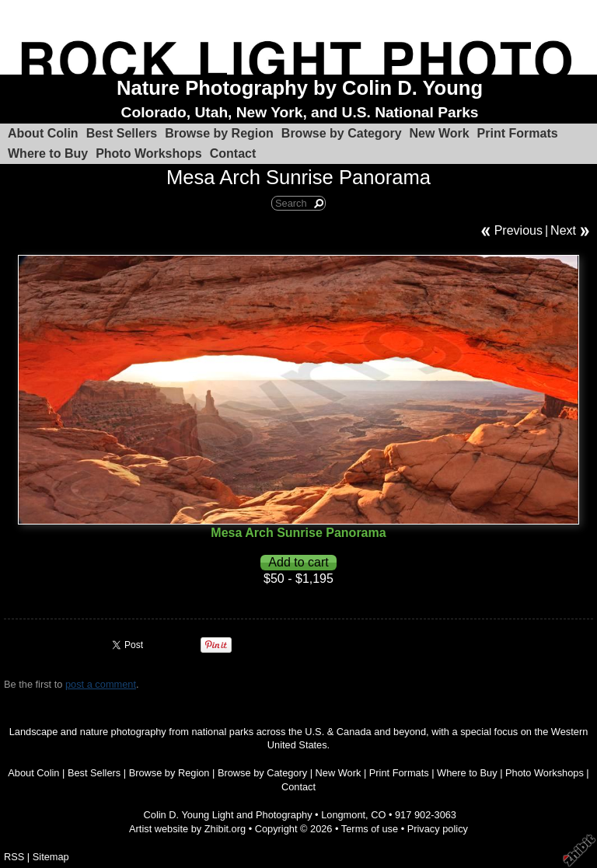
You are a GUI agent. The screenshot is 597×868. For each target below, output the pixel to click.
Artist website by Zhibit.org (187, 829)
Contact (233, 153)
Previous (518, 230)
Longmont (343, 815)
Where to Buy (48, 153)
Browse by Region (219, 133)
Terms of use (370, 829)
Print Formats (518, 133)
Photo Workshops (149, 153)
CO (378, 815)
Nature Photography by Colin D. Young (300, 88)
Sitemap (51, 857)
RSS (14, 857)
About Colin (43, 133)
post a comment (101, 684)
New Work (440, 133)
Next (563, 230)
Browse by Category (342, 133)
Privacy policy (438, 829)
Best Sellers (122, 133)
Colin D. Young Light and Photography (228, 815)
